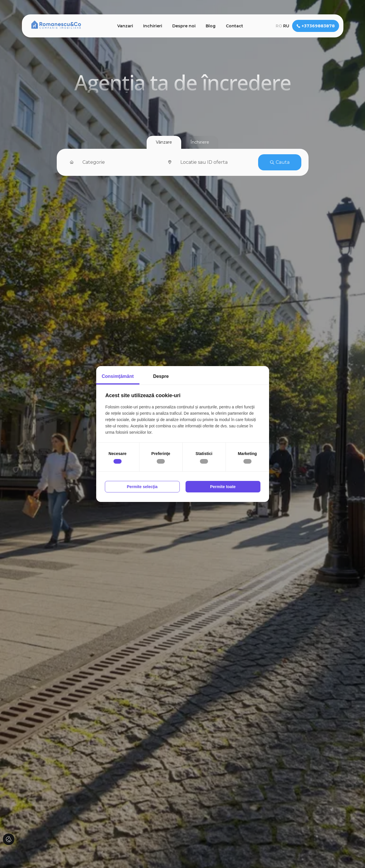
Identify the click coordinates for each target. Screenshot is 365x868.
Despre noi (184, 26)
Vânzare (164, 142)
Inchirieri (153, 26)
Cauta (280, 162)
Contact (234, 26)
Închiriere (200, 142)
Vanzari (125, 26)
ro (279, 26)
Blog (211, 26)
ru (286, 26)
